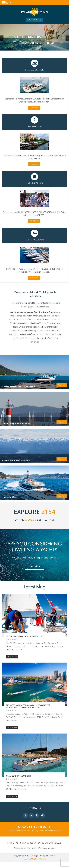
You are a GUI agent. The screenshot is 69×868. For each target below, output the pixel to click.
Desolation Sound (48, 334)
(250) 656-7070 (25, 854)
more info (55, 319)
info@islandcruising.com (47, 854)
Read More (34, 573)
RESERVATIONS (34, 20)
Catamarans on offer (20, 319)
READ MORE (12, 663)
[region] (34, 37)
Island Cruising (41, 865)
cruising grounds (30, 307)
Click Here (62, 386)
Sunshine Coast (21, 338)
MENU (10, 3)
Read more (34, 108)
